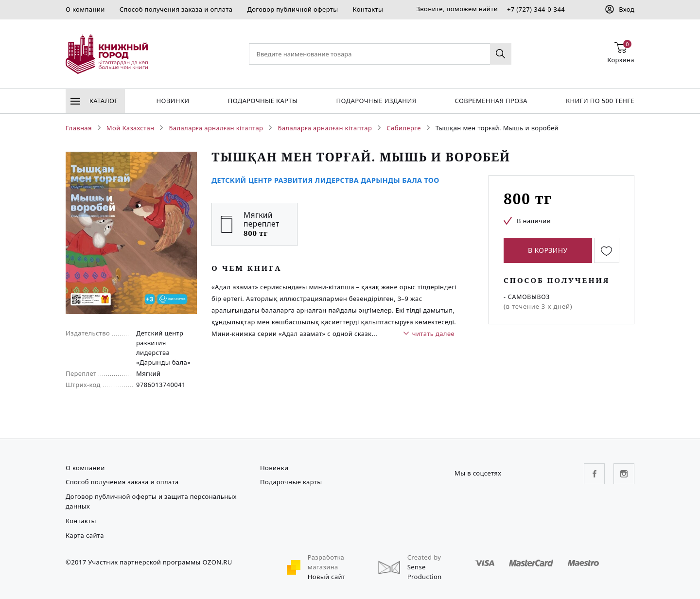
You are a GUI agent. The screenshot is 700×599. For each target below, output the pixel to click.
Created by (424, 557)
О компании (85, 9)
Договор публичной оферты (292, 9)
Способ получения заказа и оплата (176, 9)
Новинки (173, 101)
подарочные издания (376, 101)
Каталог (94, 101)
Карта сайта (85, 535)
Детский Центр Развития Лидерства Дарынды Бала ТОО (325, 180)
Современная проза (491, 101)
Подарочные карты (263, 101)
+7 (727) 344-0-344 (536, 9)
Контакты (368, 9)
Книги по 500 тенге (600, 101)
